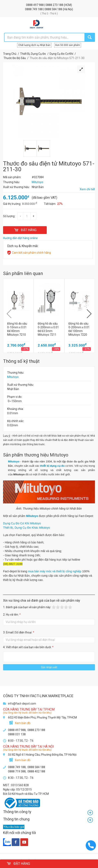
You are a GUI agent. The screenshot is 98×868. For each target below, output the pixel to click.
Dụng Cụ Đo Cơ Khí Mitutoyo (22, 523)
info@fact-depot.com (22, 704)
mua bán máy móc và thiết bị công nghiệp (55, 571)
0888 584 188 (54, 9)
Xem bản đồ (23, 723)
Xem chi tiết (87, 189)
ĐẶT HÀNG (25, 230)
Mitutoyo (13, 377)
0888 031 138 (17, 734)
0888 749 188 (34, 9)
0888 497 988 (35, 5)
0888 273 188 (55, 5)
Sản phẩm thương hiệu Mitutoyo (36, 455)
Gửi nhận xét (49, 667)
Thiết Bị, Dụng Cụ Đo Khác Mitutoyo (26, 528)
